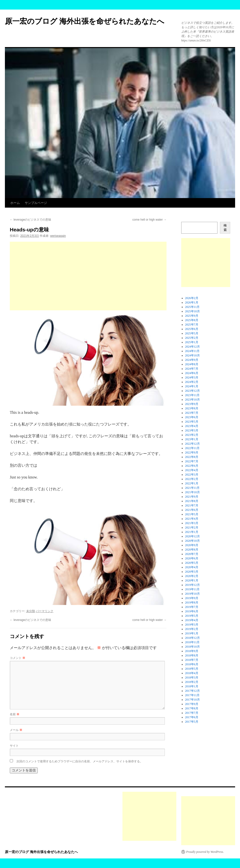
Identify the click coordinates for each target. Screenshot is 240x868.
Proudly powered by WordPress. (205, 852)
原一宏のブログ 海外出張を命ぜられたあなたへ (85, 21)
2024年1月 (192, 386)
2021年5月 (192, 514)
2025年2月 (192, 338)
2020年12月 (192, 536)
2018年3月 (192, 678)
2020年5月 (192, 563)
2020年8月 (192, 550)
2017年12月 (192, 691)
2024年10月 (192, 355)
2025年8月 (192, 320)
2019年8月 (192, 603)
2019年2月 (192, 629)
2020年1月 (192, 580)
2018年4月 (192, 673)
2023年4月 (192, 426)
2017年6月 (192, 717)
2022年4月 (192, 470)
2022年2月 (192, 479)
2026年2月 (192, 298)
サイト (14, 746)
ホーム (15, 203)
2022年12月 (192, 444)
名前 (15, 714)
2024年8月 (192, 364)
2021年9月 (192, 497)
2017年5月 (192, 722)
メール (16, 730)
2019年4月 (192, 620)
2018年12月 (192, 638)
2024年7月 (192, 369)
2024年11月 (192, 351)
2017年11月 (192, 695)
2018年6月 (192, 664)
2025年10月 (192, 311)
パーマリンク (45, 611)
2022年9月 (192, 453)
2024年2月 (192, 382)
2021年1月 (192, 532)
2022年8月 (192, 457)
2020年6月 (192, 558)
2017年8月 (192, 708)
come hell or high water (150, 220)
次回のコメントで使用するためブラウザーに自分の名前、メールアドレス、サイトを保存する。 (80, 761)
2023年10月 (192, 400)
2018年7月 (192, 660)
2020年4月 (192, 567)
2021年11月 (192, 488)
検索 (225, 228)
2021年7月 (192, 505)
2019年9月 (192, 598)
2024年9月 (192, 360)
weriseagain (58, 236)
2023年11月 (192, 395)
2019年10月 (192, 594)
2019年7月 (192, 607)
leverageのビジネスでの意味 (30, 220)
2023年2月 (192, 435)
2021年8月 (192, 501)
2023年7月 (192, 413)
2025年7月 (192, 325)
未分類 (31, 611)
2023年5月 (192, 422)
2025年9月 (192, 316)
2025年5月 (192, 333)
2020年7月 (192, 554)
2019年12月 (192, 585)
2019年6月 (192, 611)
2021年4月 (192, 519)
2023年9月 (192, 404)
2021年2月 (192, 528)
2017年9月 (192, 704)
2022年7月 (192, 461)
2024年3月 (192, 377)
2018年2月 (192, 682)
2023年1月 (192, 439)
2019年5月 (192, 616)
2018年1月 (192, 686)
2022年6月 (192, 466)
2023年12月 (192, 391)
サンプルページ (36, 203)
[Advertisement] (88, 276)
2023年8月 (192, 408)
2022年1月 (192, 483)
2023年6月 (192, 417)
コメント (18, 658)
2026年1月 (192, 302)
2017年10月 (192, 700)
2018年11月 (192, 642)
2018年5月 (192, 669)
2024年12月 (192, 347)
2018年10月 (192, 647)
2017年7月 (192, 713)
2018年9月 (192, 651)
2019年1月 (192, 633)
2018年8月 (192, 655)
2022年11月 (192, 448)
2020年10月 (192, 541)
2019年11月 (192, 589)
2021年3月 (192, 523)
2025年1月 (192, 342)
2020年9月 (192, 545)
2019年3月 (192, 625)
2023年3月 (192, 430)
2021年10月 (192, 492)
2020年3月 (192, 572)
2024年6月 (192, 373)
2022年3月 (192, 475)
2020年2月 (192, 576)
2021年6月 (192, 510)
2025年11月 (192, 307)
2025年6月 (192, 329)
